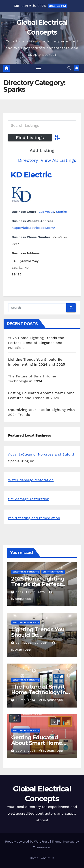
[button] (69, 68)
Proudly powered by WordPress (28, 842)
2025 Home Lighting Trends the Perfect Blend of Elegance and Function (36, 343)
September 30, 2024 (32, 643)
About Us (47, 858)
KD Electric (31, 175)
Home (34, 858)
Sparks (61, 212)
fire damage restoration (29, 499)
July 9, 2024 (26, 700)
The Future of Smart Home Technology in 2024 (38, 692)
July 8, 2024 (26, 751)
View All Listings (58, 160)
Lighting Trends (53, 572)
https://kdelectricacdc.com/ (33, 228)
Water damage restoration (31, 480)
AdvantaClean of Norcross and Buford (41, 454)
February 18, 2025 (31, 592)
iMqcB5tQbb (51, 700)
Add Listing (42, 150)
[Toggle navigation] (39, 68)
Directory (28, 160)
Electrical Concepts (26, 572)
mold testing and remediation (34, 518)
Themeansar (42, 847)
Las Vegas (46, 212)
